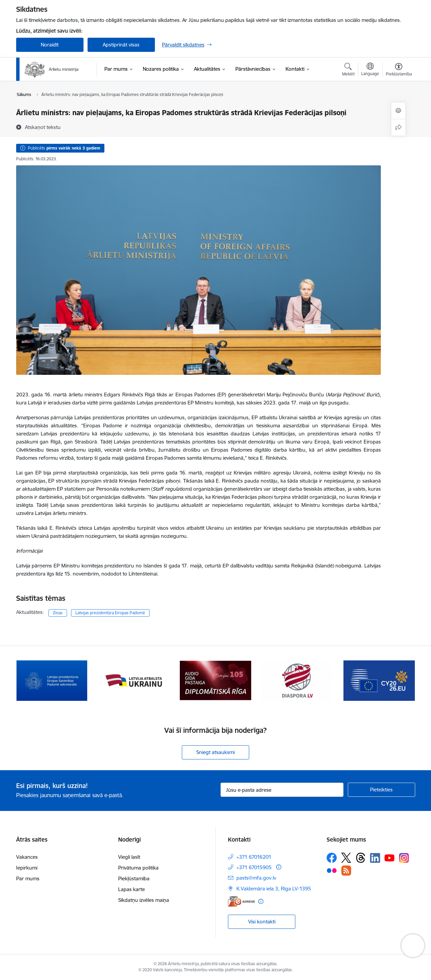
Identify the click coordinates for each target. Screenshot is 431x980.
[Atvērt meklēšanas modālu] (348, 70)
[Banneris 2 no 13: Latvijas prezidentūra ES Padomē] (134, 680)
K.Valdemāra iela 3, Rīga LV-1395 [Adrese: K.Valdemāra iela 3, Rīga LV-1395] (274, 889)
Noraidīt (50, 45)
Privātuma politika (138, 868)
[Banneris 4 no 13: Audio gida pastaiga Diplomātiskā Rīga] (297, 680)
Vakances (27, 857)
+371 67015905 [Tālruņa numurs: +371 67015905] (254, 867)
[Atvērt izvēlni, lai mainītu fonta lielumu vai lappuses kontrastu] (399, 70)
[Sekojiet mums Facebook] (332, 858)
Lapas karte (131, 889)
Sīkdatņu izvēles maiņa (144, 900)
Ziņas (58, 613)
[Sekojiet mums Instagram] (404, 858)
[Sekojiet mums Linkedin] (375, 858)
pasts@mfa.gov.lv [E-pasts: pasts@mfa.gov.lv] (256, 878)
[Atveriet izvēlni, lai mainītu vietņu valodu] (370, 70)
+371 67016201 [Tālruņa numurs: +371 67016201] (254, 857)
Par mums (28, 878)
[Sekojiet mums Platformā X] (346, 858)
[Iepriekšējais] (32, 681)
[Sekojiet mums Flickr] (332, 870)
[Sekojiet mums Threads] (361, 858)
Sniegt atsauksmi (215, 752)
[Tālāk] (400, 681)
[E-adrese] (241, 901)
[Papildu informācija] (279, 867)
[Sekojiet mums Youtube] (390, 857)
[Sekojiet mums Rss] (346, 870)
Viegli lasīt (129, 857)
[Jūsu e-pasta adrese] (282, 790)
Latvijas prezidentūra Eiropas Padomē (110, 613)
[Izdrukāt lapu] (398, 111)
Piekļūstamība (134, 878)
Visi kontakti (262, 922)
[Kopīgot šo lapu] (398, 127)
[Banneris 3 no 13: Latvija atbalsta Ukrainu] (215, 680)
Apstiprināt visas (121, 45)
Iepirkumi (27, 868)
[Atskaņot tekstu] (43, 127)
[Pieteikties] (382, 790)
